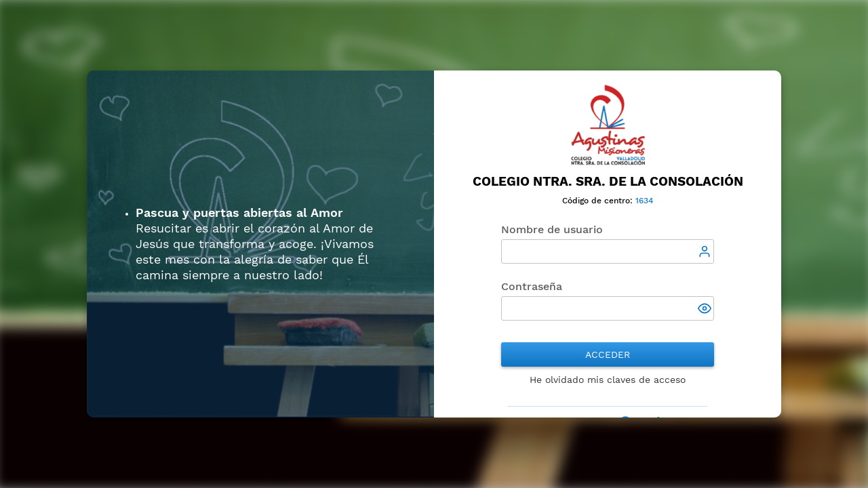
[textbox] (608, 251)
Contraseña (532, 286)
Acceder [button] (608, 354)
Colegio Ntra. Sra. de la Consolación (608, 181)
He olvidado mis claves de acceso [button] (608, 380)
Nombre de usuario (552, 229)
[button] (706, 310)
